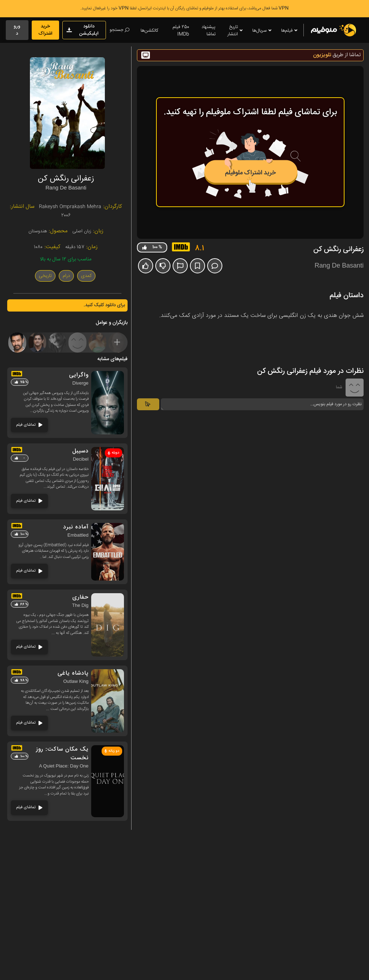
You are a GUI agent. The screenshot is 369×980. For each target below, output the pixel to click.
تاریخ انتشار (235, 30)
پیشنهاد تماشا (208, 30)
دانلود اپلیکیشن (82, 30)
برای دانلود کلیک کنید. (104, 305)
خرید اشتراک (45, 30)
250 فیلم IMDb (181, 30)
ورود (17, 30)
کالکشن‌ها (149, 31)
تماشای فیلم (29, 425)
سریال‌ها (262, 31)
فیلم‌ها (290, 31)
